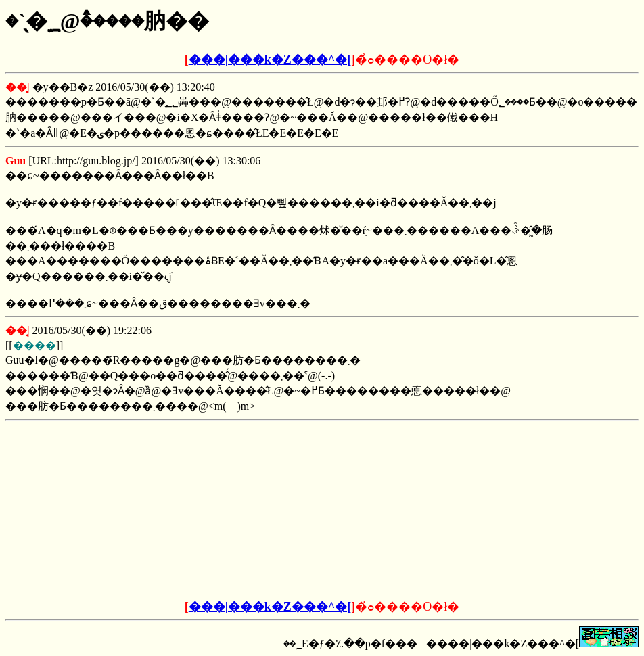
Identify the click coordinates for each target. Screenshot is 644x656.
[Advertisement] (219, 511)
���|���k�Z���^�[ (270, 60)
